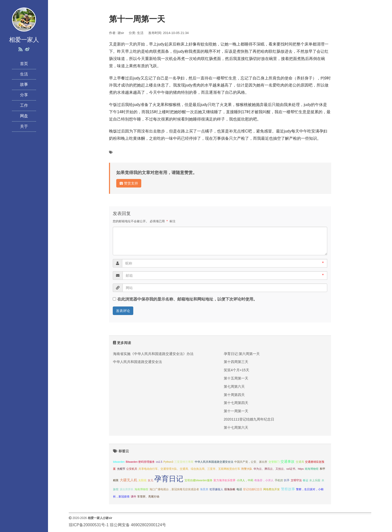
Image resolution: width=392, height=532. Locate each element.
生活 (24, 74)
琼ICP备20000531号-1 (89, 525)
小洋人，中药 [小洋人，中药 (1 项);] (245, 480)
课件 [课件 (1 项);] (133, 496)
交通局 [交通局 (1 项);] (300, 462)
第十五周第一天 (236, 378)
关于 (24, 126)
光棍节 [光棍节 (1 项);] (121, 469)
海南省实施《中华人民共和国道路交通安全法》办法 (153, 354)
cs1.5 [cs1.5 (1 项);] (159, 462)
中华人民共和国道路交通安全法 (137, 362)
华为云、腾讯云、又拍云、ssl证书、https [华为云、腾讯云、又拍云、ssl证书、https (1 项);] (279, 469)
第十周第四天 (234, 395)
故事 (24, 84)
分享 (24, 95)
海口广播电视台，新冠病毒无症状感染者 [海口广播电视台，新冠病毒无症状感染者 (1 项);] (174, 489)
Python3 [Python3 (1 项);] (168, 462)
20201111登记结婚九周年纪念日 (249, 419)
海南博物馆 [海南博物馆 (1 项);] (141, 489)
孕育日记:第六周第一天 (242, 354)
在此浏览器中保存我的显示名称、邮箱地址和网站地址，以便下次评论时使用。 (187, 299)
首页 (24, 64)
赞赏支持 (129, 183)
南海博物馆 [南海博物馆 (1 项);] (312, 469)
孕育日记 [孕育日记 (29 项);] (169, 479)
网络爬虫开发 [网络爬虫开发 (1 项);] (271, 489)
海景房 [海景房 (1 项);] (204, 489)
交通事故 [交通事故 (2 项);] (287, 462)
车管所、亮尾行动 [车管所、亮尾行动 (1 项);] (148, 496)
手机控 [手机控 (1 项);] (279, 480)
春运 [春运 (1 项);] (305, 480)
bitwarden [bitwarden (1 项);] (119, 462)
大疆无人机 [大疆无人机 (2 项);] (128, 480)
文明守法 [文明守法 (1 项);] (296, 480)
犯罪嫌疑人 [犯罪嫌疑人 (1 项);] (216, 489)
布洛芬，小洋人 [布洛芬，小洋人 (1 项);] (264, 480)
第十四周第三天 (236, 362)
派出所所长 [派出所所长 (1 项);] (127, 489)
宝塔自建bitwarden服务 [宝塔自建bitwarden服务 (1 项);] (198, 480)
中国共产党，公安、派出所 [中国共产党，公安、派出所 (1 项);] (251, 462)
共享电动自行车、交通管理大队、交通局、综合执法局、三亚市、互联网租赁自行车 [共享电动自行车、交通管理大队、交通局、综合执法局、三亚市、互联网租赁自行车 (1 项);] (189, 469)
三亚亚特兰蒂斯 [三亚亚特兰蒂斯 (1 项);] (184, 462)
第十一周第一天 (236, 411)
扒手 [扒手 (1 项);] (287, 480)
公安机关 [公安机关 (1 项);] (132, 469)
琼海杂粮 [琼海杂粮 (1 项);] (230, 489)
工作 (24, 105)
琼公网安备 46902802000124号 (138, 525)
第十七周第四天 (236, 403)
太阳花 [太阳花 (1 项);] (142, 480)
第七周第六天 (234, 386)
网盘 (24, 116)
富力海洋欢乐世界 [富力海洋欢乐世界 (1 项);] (224, 480)
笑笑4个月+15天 (236, 370)
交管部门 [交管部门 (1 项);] (274, 462)
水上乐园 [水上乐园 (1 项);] (315, 480)
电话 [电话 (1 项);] (239, 489)
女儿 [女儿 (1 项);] (150, 480)
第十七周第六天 (236, 427)
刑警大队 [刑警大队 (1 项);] (247, 469)
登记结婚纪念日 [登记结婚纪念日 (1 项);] (253, 489)
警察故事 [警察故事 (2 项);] (288, 489)
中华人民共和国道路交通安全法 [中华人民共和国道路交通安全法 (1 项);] (214, 462)
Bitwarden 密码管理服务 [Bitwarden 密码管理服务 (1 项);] (140, 462)
